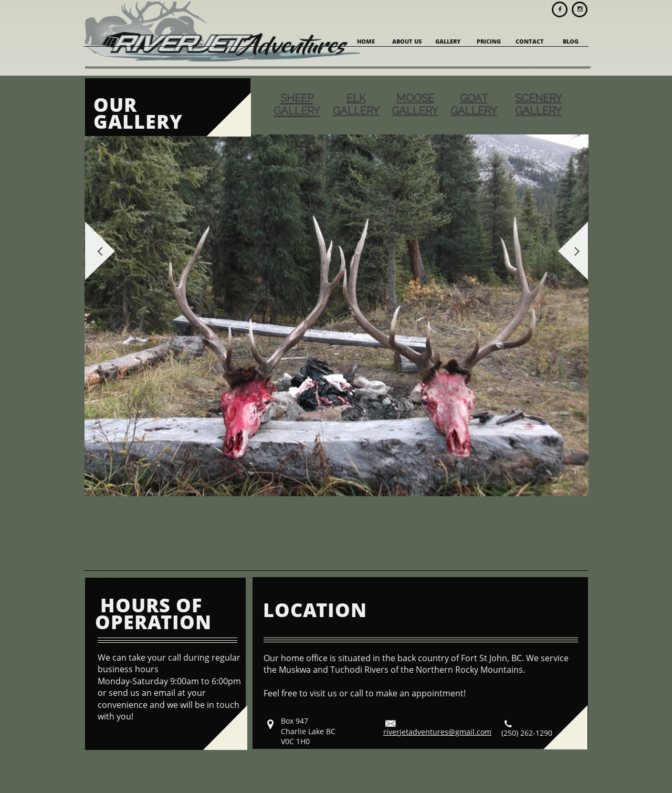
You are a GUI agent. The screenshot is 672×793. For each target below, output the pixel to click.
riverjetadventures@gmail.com (437, 732)
